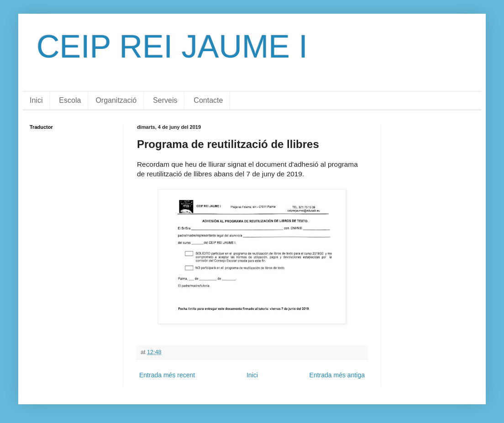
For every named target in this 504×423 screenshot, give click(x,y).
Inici (36, 100)
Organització (116, 100)
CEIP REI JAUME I (172, 47)
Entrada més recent (167, 375)
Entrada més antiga (337, 375)
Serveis (165, 100)
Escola (70, 100)
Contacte (208, 100)
